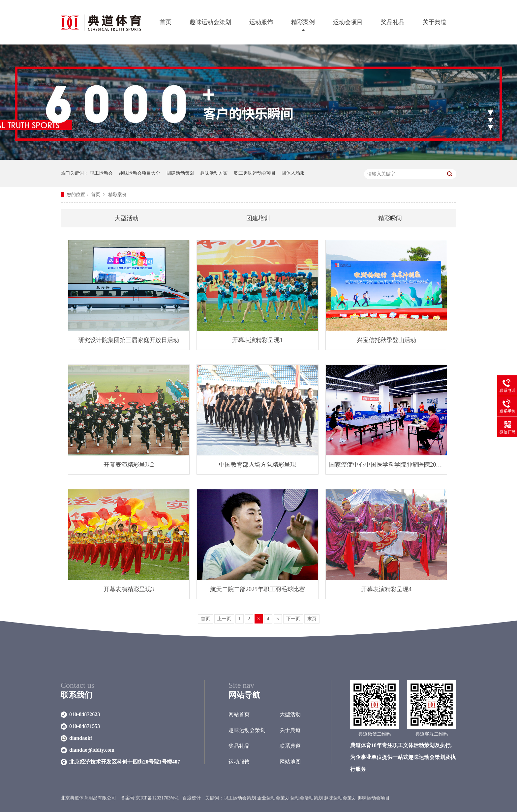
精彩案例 (303, 22)
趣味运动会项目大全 (139, 173)
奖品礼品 (393, 22)
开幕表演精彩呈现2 (129, 465)
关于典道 (435, 22)
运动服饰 (261, 22)
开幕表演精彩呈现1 (257, 340)
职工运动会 (101, 173)
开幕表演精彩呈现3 (129, 589)
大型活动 (127, 218)
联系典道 (290, 746)
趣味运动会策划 (210, 22)
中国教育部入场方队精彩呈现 (258, 465)
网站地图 (290, 762)
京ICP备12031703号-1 (157, 798)
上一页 (224, 619)
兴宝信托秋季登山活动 (386, 340)
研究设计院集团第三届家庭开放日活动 (129, 340)
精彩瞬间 (390, 218)
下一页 (293, 619)
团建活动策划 (180, 173)
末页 (312, 619)
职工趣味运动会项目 (255, 173)
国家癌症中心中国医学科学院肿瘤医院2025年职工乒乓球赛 (386, 465)
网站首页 (239, 714)
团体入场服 (293, 173)
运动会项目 (348, 22)
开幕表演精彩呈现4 (386, 589)
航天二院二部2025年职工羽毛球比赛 (258, 589)
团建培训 (258, 218)
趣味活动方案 (214, 173)
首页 (166, 22)
